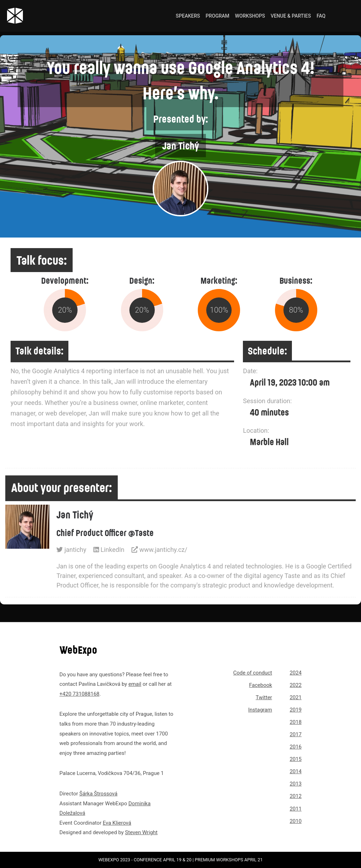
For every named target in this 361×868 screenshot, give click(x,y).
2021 (296, 697)
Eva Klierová (117, 823)
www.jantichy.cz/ (159, 550)
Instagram (260, 710)
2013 (296, 784)
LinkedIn (109, 550)
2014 (296, 771)
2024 (296, 673)
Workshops (250, 16)
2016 (296, 747)
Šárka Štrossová (98, 794)
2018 (296, 722)
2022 (296, 685)
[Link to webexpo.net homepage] (41, 16)
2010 (296, 821)
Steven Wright (141, 832)
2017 (296, 734)
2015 (296, 759)
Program (217, 16)
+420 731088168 (79, 694)
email (135, 684)
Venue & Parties (291, 16)
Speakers (188, 16)
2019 (296, 710)
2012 (296, 796)
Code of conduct (253, 673)
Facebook (261, 685)
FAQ (321, 16)
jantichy (71, 550)
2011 (296, 809)
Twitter (264, 697)
